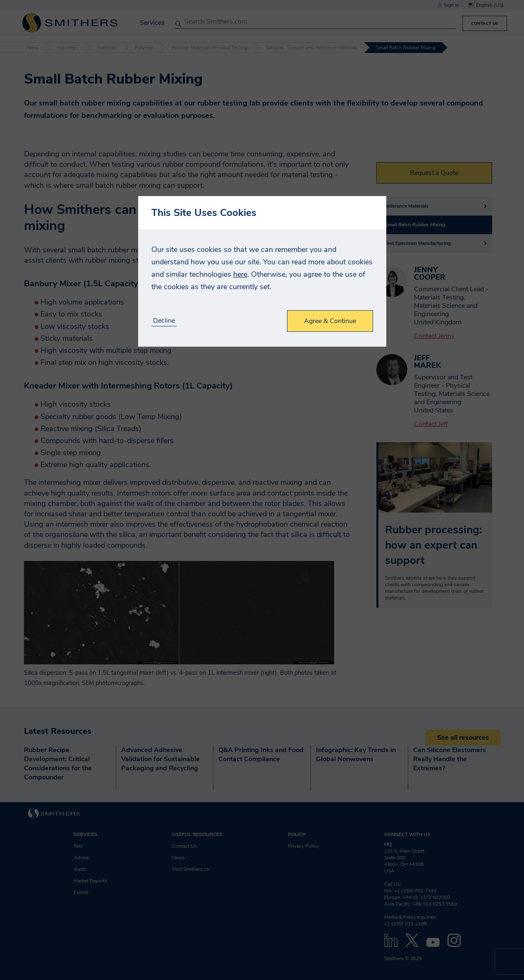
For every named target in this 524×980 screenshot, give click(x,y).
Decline (164, 321)
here (240, 274)
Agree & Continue (330, 321)
